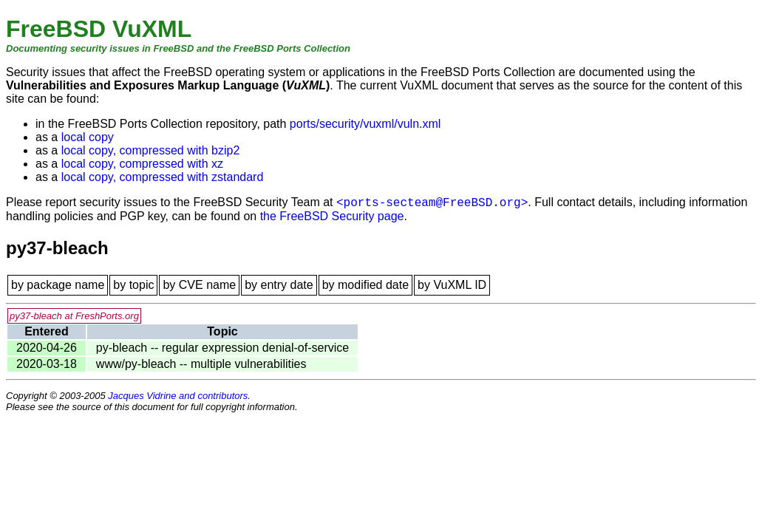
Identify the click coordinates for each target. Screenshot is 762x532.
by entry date (279, 285)
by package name (58, 285)
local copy (88, 137)
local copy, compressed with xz (142, 164)
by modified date (365, 285)
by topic (133, 285)
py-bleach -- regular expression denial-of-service (222, 348)
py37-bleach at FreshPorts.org (74, 316)
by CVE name (199, 285)
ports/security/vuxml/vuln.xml (365, 124)
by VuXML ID (452, 285)
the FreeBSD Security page (332, 216)
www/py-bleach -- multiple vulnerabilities (201, 364)
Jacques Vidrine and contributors (178, 396)
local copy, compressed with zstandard (163, 177)
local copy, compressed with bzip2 (151, 150)
